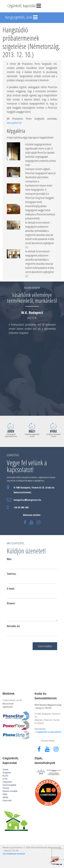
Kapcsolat (7, 800)
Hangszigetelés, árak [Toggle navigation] (22, 17)
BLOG (5, 776)
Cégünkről (7, 782)
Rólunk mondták (10, 791)
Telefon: (12, 574)
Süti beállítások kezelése (14, 854)
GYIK (5, 779)
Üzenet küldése (45, 646)
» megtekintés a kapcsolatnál (48, 732)
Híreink (6, 788)
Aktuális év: (13, 626)
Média (5, 797)
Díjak (5, 794)
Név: (9, 559)
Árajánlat (7, 773)
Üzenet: (11, 603)
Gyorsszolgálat (9, 785)
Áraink (5, 770)
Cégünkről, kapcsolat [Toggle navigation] (25, 6)
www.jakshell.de (14, 123)
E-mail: (11, 589)
